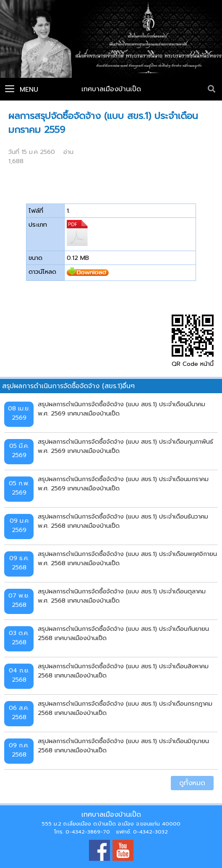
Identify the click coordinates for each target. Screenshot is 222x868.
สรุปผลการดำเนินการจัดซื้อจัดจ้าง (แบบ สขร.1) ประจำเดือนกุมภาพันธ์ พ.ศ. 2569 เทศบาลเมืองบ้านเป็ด (125, 446)
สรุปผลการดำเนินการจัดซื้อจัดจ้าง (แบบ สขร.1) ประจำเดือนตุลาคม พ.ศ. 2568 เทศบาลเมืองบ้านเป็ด (122, 596)
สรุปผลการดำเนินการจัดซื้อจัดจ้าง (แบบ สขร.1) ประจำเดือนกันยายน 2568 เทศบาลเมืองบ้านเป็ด (123, 633)
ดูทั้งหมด (192, 783)
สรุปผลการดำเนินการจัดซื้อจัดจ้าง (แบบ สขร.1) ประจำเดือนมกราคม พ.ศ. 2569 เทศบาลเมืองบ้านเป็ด (123, 484)
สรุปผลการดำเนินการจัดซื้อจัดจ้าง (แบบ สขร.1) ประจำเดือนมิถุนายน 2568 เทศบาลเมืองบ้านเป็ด (123, 746)
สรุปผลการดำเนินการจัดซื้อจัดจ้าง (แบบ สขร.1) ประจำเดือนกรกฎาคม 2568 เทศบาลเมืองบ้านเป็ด (125, 708)
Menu (22, 90)
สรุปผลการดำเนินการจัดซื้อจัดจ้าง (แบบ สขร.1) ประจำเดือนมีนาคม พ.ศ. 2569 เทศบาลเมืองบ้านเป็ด (121, 409)
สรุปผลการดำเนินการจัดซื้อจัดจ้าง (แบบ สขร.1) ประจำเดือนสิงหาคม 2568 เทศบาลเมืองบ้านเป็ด (123, 671)
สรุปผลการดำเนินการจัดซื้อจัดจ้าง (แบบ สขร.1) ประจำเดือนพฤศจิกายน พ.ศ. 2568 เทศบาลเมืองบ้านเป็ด (127, 558)
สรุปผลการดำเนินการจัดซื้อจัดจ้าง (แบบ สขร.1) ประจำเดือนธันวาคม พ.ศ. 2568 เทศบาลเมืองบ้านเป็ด (123, 521)
